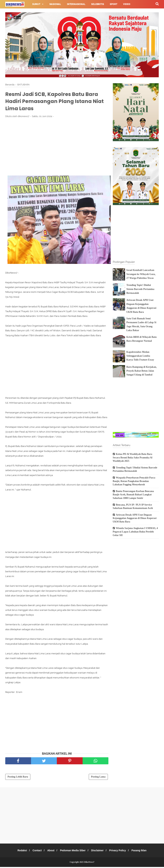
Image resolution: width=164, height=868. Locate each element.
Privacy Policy (120, 851)
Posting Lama (98, 778)
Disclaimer (98, 851)
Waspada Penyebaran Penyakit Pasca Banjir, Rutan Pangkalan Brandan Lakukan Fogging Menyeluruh (134, 481)
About (50, 851)
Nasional (55, 4)
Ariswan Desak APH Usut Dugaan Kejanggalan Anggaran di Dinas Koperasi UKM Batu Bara (135, 518)
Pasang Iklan (142, 851)
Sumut (36, 4)
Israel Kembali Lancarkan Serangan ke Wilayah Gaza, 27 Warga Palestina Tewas (141, 274)
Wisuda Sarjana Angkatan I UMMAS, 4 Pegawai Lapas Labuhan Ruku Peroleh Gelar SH (135, 532)
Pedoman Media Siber (73, 851)
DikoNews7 (89, 863)
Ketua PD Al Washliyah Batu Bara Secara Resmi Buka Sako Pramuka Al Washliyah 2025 (133, 457)
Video (127, 4)
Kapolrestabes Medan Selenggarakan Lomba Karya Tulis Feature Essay (140, 356)
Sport (113, 4)
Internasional (76, 4)
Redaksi (19, 851)
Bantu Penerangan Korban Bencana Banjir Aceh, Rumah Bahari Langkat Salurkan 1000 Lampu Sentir (133, 495)
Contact (35, 851)
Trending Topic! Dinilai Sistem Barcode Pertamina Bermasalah (140, 289)
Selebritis (98, 4)
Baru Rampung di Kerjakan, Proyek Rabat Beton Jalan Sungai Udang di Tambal (142, 371)
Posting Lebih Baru (18, 778)
